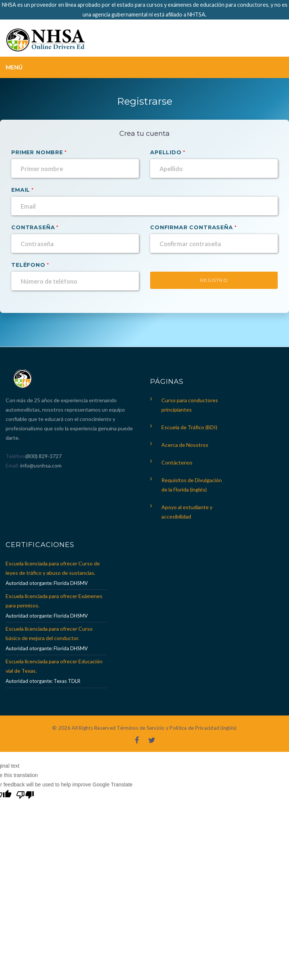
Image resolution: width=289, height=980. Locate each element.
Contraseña (33, 227)
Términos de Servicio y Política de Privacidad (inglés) (177, 728)
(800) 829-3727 (43, 456)
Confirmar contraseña (192, 227)
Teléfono (28, 265)
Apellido (166, 152)
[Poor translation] (25, 796)
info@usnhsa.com (41, 465)
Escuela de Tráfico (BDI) (189, 427)
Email (21, 190)
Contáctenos (177, 462)
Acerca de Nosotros (185, 445)
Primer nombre (37, 152)
